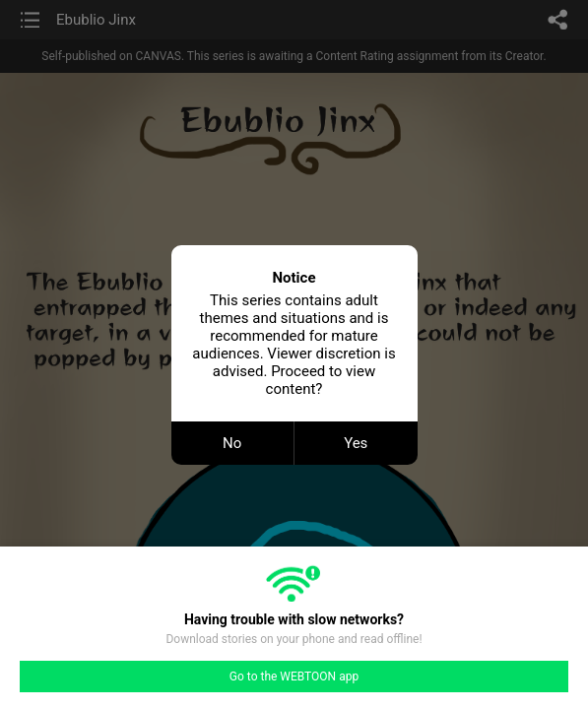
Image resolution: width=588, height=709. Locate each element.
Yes (356, 443)
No (232, 443)
